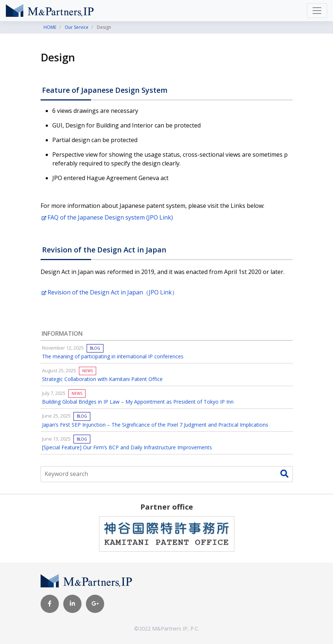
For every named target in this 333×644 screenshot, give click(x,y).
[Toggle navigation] (317, 11)
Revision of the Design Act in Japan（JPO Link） (110, 292)
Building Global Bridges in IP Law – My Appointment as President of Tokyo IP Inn (138, 402)
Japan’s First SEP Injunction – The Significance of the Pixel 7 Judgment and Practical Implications (155, 425)
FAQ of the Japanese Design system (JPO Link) (107, 217)
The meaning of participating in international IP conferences (113, 356)
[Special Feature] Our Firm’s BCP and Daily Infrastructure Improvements (127, 447)
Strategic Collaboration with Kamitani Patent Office (102, 379)
